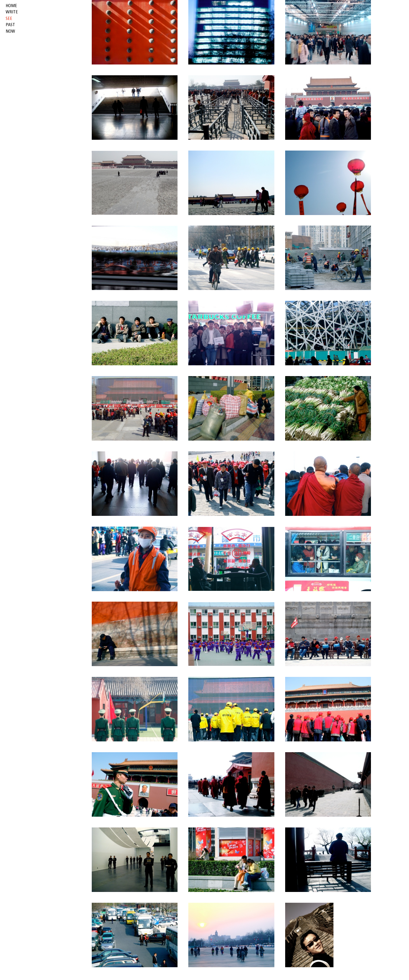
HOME (11, 6)
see (9, 19)
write (12, 12)
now (10, 32)
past (10, 25)
